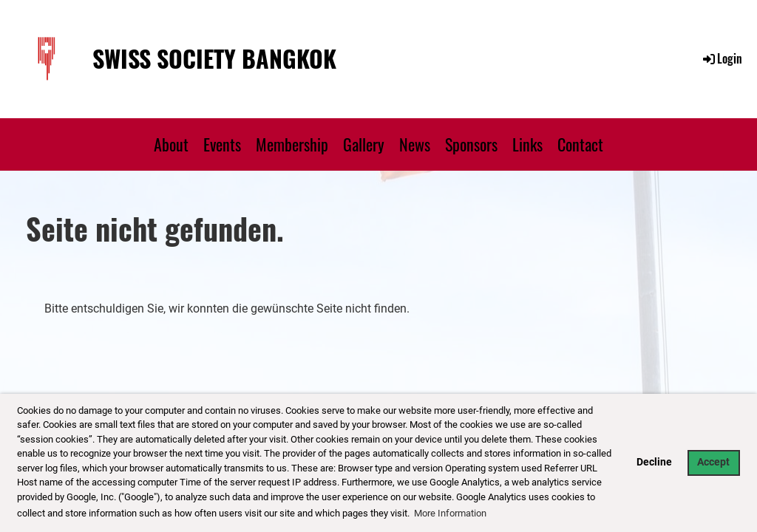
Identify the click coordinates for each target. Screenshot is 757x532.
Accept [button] (713, 462)
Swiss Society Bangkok (214, 59)
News (415, 144)
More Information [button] (450, 513)
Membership (292, 144)
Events (222, 144)
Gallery (364, 144)
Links (527, 144)
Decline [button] (654, 462)
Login (722, 58)
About (171, 144)
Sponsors (471, 144)
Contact (580, 144)
